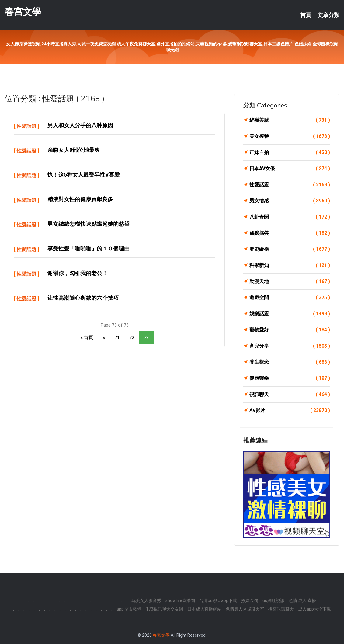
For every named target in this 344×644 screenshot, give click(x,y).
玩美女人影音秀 (146, 600)
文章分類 (328, 15)
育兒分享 (290, 346)
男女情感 (290, 201)
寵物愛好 (290, 330)
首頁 (306, 15)
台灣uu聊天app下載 (218, 600)
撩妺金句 (250, 600)
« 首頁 (87, 338)
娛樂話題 (290, 314)
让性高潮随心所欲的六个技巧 (83, 298)
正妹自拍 (290, 152)
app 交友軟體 (129, 609)
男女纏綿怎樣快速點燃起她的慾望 (89, 224)
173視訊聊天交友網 (165, 609)
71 (117, 338)
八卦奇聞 (290, 217)
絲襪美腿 (290, 120)
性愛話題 (26, 126)
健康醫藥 (290, 378)
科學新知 (290, 265)
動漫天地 (290, 282)
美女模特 (290, 136)
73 (146, 338)
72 (132, 338)
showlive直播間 (180, 600)
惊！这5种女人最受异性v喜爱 (84, 175)
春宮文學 (23, 12)
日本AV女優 (290, 169)
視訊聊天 (290, 394)
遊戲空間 (290, 298)
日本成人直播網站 (204, 609)
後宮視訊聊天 (281, 609)
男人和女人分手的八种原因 (80, 125)
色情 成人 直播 (302, 600)
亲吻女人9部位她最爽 (74, 150)
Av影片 (290, 411)
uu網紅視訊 (273, 600)
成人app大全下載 (314, 609)
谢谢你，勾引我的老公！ (78, 273)
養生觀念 (290, 362)
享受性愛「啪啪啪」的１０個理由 (89, 249)
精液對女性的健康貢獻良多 (80, 199)
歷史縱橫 (290, 249)
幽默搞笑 (290, 233)
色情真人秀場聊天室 (245, 609)
